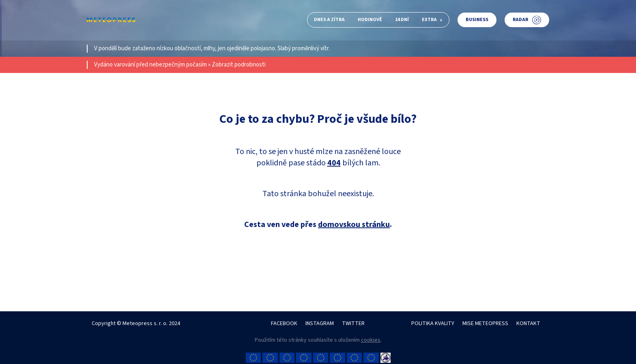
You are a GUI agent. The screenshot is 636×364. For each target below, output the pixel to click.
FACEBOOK (284, 323)
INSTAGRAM (320, 323)
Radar (527, 20)
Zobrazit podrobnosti (239, 65)
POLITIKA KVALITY (433, 323)
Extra (432, 20)
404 (334, 163)
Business (477, 20)
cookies (371, 340)
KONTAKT (528, 323)
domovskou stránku (354, 225)
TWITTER (353, 323)
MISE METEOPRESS (485, 323)
